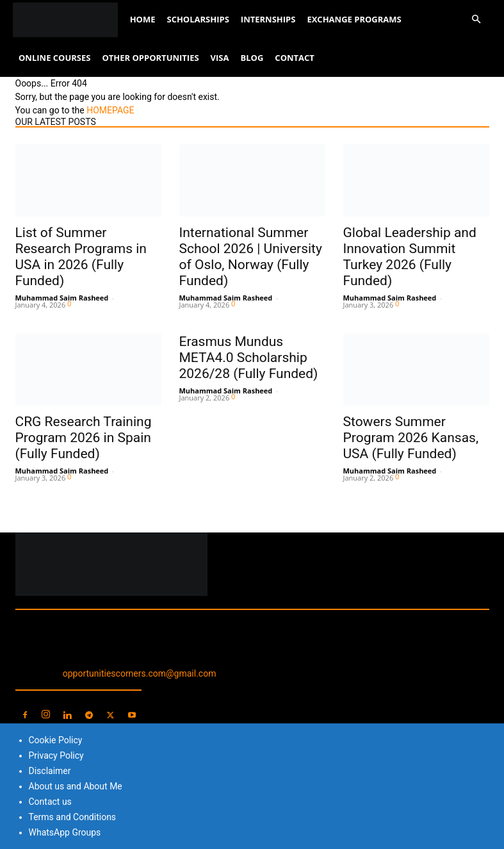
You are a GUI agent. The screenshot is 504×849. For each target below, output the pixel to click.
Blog (252, 58)
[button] (476, 20)
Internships (268, 19)
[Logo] (69, 20)
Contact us (50, 802)
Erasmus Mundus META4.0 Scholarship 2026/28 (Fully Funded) (249, 358)
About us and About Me (76, 786)
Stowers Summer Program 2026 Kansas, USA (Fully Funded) (411, 438)
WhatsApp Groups (65, 832)
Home (143, 19)
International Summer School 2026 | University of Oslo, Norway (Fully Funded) (251, 257)
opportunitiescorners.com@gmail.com (140, 673)
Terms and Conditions (73, 817)
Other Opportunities (150, 58)
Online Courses (54, 58)
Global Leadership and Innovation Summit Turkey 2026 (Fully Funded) (410, 257)
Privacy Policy (56, 755)
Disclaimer (50, 771)
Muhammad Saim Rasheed (62, 298)
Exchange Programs (354, 19)
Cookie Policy (56, 740)
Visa (220, 58)
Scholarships (198, 19)
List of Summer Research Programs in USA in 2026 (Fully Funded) (81, 257)
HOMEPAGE (110, 110)
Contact (295, 58)
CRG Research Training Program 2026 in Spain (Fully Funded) (84, 438)
